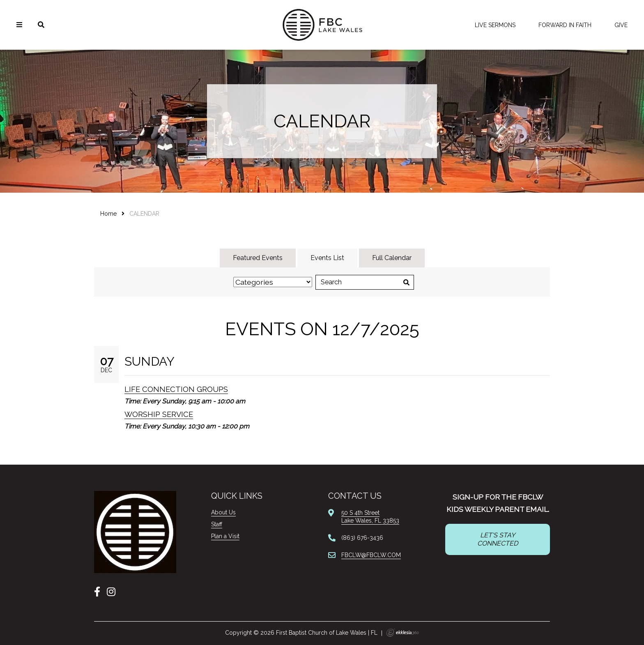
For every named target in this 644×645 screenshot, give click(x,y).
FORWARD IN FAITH (565, 25)
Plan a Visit (225, 536)
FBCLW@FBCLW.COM (371, 555)
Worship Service (159, 414)
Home (108, 214)
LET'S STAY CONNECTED (498, 539)
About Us (223, 512)
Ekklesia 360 (402, 633)
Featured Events (258, 258)
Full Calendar (392, 258)
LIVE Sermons (495, 25)
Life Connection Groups (176, 389)
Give (621, 25)
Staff (217, 524)
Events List (327, 258)
